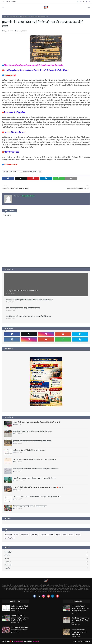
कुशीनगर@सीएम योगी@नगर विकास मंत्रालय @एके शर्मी (23, 172)
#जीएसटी (46, 555)
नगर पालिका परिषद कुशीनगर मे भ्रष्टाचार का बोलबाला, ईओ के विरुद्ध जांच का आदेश (37, 497)
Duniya (46, 559)
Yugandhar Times (9, 31)
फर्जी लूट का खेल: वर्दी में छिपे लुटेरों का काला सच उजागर (22, 291)
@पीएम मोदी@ (34, 535)
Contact (14, 2)
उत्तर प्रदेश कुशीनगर (10, 538)
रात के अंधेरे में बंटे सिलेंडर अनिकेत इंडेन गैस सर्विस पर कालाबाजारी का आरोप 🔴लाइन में (38, 487)
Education (46, 562)
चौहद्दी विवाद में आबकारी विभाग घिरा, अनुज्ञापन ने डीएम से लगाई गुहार (33, 432)
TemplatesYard (18, 641)
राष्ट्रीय (40, 172)
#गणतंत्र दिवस (8, 535)
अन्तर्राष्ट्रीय (58, 535)
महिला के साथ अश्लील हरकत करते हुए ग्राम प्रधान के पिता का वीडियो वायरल (34, 478)
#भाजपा (16, 535)
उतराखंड (78, 535)
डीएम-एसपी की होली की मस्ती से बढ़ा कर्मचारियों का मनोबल (23, 308)
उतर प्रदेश (71, 535)
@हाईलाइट (43, 535)
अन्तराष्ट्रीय (51, 535)
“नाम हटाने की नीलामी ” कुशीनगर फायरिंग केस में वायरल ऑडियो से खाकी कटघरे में (29, 300)
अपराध (65, 535)
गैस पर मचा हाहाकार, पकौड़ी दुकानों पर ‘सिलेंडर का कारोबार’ (30, 506)
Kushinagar (46, 565)
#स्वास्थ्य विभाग (24, 535)
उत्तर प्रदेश (10, 17)
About (8, 2)
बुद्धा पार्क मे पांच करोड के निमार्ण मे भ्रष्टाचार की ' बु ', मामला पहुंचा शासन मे (34, 459)
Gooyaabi (36, 641)
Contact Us (87, 641)
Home (3, 2)
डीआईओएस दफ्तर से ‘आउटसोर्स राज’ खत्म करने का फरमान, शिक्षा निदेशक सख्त (29, 316)
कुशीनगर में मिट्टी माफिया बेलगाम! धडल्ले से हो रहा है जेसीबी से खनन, (32, 441)
